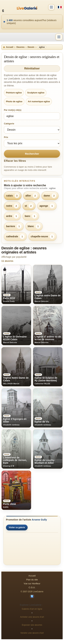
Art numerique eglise (39, 101)
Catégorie (9, 124)
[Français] (60, 7)
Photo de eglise (14, 101)
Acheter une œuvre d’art (32, 617)
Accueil (8, 47)
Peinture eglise (14, 93)
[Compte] (51, 7)
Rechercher (32, 154)
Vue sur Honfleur (32, 584)
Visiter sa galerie (17, 527)
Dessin (31, 47)
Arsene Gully (39, 520)
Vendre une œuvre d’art (32, 633)
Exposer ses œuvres (32, 625)
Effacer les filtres (15, 161)
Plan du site (32, 580)
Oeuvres (20, 47)
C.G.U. (32, 587)
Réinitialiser (32, 68)
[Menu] (59, 37)
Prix (6, 137)
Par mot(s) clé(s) (13, 110)
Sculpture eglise (36, 93)
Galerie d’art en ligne (32, 609)
